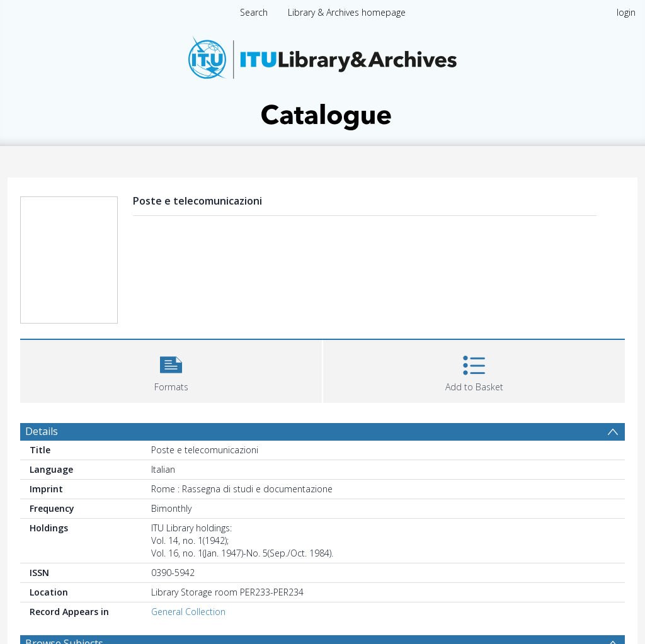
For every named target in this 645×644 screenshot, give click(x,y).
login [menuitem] (626, 12)
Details (42, 431)
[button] (171, 370)
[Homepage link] (322, 80)
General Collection (188, 612)
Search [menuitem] (254, 12)
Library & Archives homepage (347, 12)
